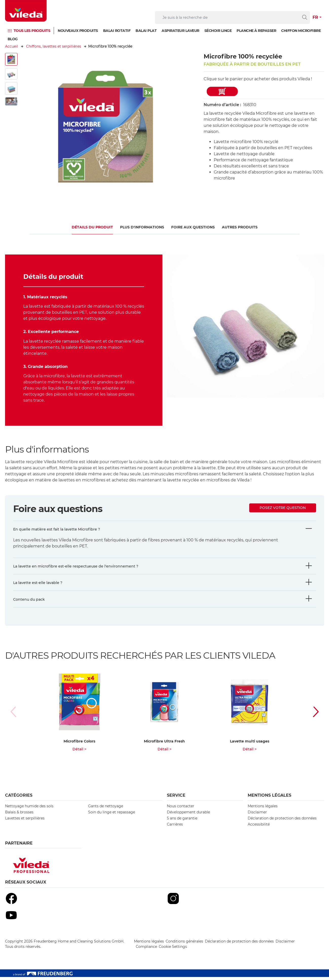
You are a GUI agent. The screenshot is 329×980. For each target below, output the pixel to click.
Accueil (12, 46)
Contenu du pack (29, 599)
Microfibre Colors (79, 744)
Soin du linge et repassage (112, 815)
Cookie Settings (173, 950)
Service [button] (176, 798)
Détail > (79, 752)
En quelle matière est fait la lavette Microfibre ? (57, 529)
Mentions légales (263, 809)
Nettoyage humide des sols (29, 809)
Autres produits (240, 227)
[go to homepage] (26, 11)
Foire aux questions (193, 227)
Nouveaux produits (78, 31)
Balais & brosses (19, 815)
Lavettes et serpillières (25, 821)
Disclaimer (257, 815)
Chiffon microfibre (301, 31)
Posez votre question (283, 508)
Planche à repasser (256, 31)
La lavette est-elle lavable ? (38, 583)
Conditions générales (184, 944)
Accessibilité (259, 828)
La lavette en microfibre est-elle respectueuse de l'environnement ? (76, 566)
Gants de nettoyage (106, 809)
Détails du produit (92, 227)
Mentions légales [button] (269, 798)
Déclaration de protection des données (282, 821)
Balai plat (146, 31)
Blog (13, 39)
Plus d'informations (142, 227)
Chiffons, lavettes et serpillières (54, 46)
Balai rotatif (117, 31)
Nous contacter (181, 809)
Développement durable (188, 815)
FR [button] (315, 17)
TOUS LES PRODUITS (32, 31)
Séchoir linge (218, 31)
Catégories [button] (19, 798)
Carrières (175, 828)
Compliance (146, 950)
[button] (310, 713)
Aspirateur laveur (180, 31)
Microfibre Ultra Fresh (164, 744)
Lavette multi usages (250, 744)
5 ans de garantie (182, 821)
